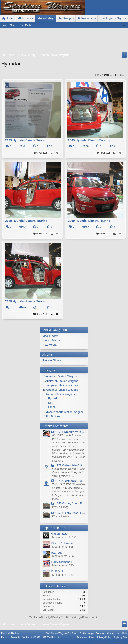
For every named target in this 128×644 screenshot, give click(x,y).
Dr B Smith (58, 571)
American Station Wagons (61, 376)
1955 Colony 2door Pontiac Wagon (69, 503)
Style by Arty (120, 640)
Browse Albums (52, 360)
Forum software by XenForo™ (31, 640)
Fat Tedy (57, 553)
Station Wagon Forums (92, 636)
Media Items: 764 (63, 556)
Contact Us (113, 636)
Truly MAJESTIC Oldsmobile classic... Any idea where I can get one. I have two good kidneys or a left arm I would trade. (69, 492)
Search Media (9, 25)
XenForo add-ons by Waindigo (45, 617)
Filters (120, 75)
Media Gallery (46, 18)
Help (124, 636)
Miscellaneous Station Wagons (64, 412)
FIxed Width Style (10, 636)
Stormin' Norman (62, 543)
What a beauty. (61, 507)
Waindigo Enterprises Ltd (85, 617)
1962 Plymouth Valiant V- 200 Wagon (69, 432)
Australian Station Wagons (62, 381)
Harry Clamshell (62, 562)
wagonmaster (60, 534)
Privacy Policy (104, 640)
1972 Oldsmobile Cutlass (69, 465)
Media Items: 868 (63, 547)
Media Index (50, 336)
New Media (26, 25)
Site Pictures (53, 416)
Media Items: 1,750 (64, 537)
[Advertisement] (64, 41)
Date (108, 75)
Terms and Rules (86, 640)
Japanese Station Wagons (62, 390)
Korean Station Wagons (60, 394)
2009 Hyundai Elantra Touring (26, 140)
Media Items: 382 (63, 575)
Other (52, 407)
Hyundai (54, 398)
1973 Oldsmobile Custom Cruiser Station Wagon (69, 481)
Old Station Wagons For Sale (61, 636)
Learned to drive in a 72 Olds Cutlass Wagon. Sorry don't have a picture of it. (69, 472)
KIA (50, 403)
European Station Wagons (62, 385)
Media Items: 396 (63, 565)
